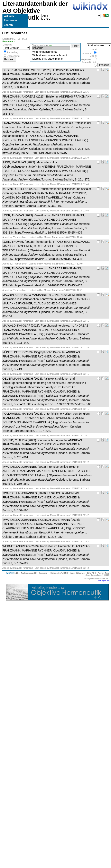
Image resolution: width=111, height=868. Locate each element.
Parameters (9, 41)
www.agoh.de (103, 581)
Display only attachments (51, 59)
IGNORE (51, 48)
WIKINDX (10, 573)
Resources (11, 20)
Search (8, 25)
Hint (50, 45)
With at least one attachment (51, 55)
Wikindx (9, 16)
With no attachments (51, 52)
